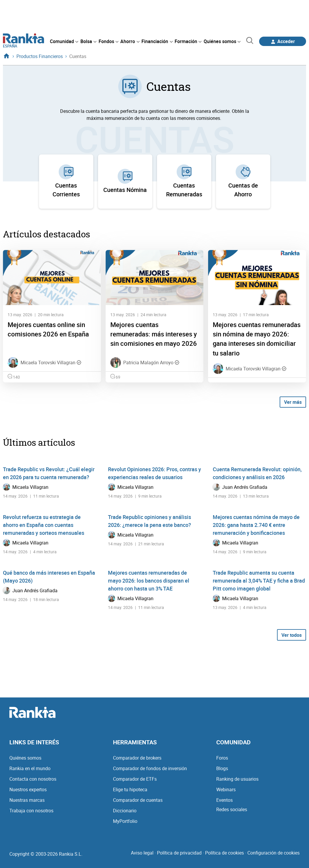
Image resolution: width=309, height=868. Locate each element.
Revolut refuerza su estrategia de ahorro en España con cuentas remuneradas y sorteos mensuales (44, 525)
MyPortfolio (125, 821)
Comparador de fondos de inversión (150, 768)
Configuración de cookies (273, 853)
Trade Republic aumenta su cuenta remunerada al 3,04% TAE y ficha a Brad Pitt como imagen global (259, 581)
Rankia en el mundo (30, 768)
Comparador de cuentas (138, 800)
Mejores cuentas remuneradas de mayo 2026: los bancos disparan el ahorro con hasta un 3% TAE (149, 581)
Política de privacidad (179, 853)
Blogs (222, 768)
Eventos (224, 800)
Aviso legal (142, 853)
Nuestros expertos (28, 789)
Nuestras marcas (27, 800)
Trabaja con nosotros (31, 811)
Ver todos (292, 635)
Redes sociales (232, 809)
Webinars (226, 789)
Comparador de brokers (137, 758)
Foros (222, 758)
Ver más (293, 402)
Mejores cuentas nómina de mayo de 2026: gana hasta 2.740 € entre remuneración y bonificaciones (256, 525)
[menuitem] (64, 41)
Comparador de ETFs (135, 779)
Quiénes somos (25, 758)
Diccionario (125, 811)
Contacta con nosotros (33, 779)
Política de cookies (224, 853)
